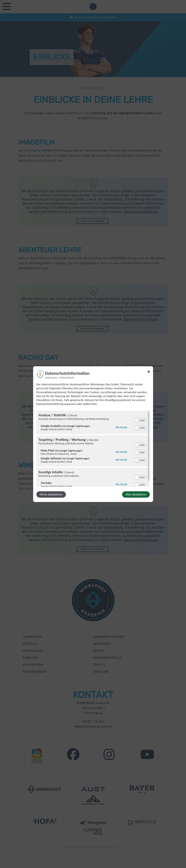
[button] (137, 420)
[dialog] (93, 434)
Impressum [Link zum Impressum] (51, 377)
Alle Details (121, 427)
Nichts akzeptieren (51, 494)
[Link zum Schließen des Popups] (149, 372)
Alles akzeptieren (136, 494)
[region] (93, 449)
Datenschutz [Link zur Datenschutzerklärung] (67, 377)
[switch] (141, 420)
